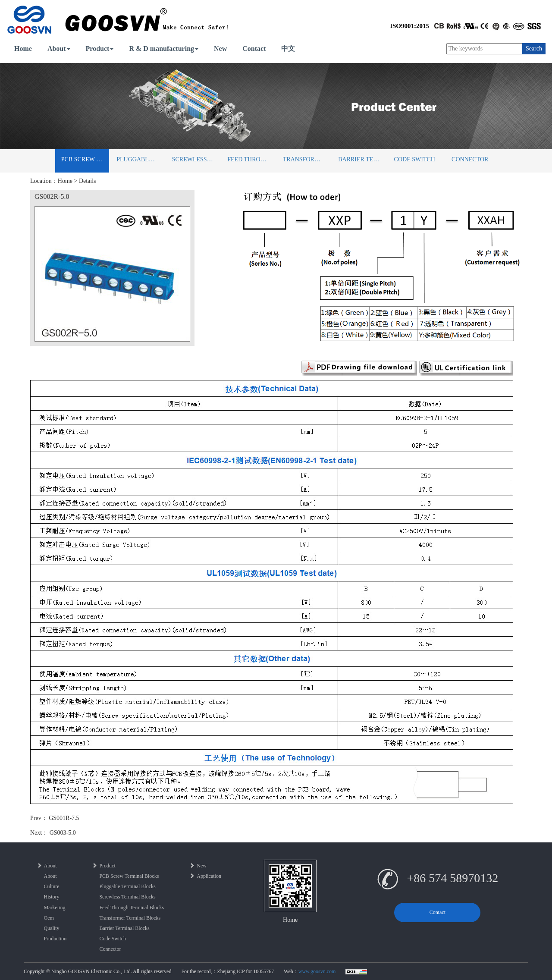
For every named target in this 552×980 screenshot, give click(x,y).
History (52, 897)
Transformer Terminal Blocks (307, 159)
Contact (254, 49)
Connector (470, 159)
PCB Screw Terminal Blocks (85, 159)
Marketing (55, 908)
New (220, 49)
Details (88, 181)
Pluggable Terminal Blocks (140, 159)
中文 (288, 49)
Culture (52, 886)
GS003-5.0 (63, 833)
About (59, 49)
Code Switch (415, 159)
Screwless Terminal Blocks (196, 159)
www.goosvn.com (317, 971)
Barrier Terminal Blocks (362, 159)
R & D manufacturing (164, 49)
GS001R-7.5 (64, 818)
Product (100, 49)
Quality (52, 928)
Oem (49, 918)
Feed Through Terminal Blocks (251, 159)
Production (55, 939)
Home (23, 49)
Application (205, 876)
